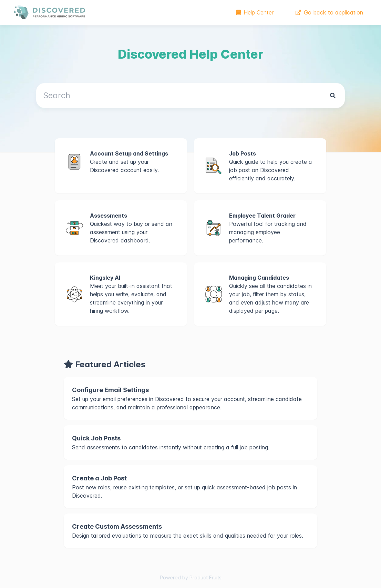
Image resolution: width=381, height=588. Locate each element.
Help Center (255, 12)
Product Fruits (205, 577)
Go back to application (329, 12)
